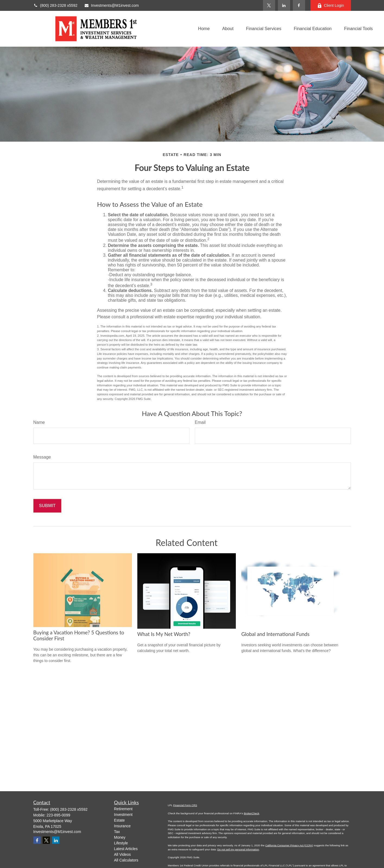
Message (42, 457)
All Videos (122, 854)
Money (120, 837)
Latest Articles (126, 849)
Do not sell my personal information (238, 849)
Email (200, 422)
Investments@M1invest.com (111, 5)
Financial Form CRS (185, 805)
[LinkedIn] (284, 5)
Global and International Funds (275, 634)
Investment (123, 815)
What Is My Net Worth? (164, 634)
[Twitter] (269, 5)
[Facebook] (299, 5)
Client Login (331, 6)
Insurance (122, 826)
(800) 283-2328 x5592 (55, 5)
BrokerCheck (251, 813)
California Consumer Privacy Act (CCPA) (289, 845)
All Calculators (126, 860)
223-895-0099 (58, 815)
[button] (204, 29)
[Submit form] (47, 506)
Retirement (123, 809)
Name (39, 422)
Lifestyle (121, 843)
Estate (119, 820)
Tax (117, 832)
